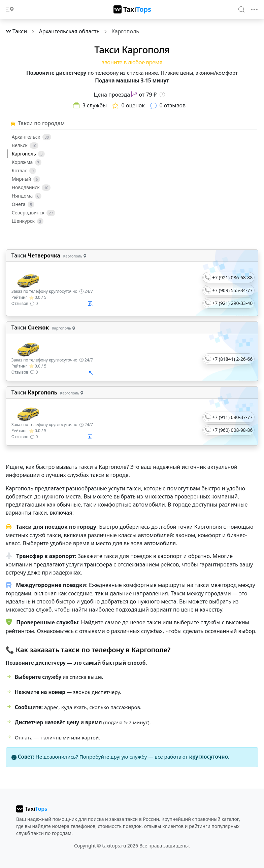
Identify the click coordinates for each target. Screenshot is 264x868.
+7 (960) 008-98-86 (232, 430)
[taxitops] (32, 809)
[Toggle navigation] (254, 9)
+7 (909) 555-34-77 (232, 290)
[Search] (242, 9)
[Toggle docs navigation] (10, 10)
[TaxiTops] (132, 9)
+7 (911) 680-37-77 (232, 417)
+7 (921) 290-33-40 (232, 303)
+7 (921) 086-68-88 (232, 277)
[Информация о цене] (162, 95)
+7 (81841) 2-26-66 (232, 359)
